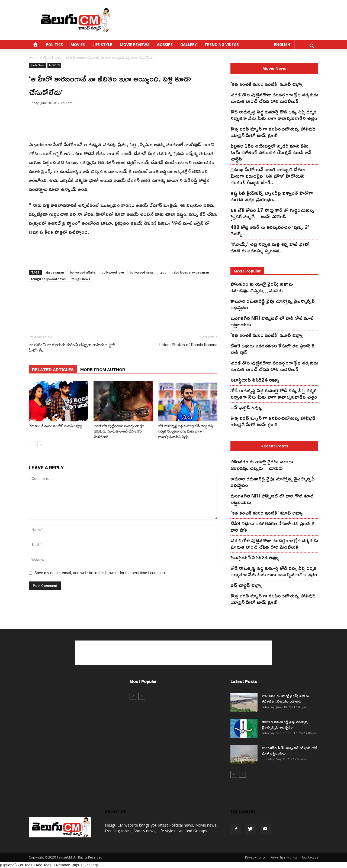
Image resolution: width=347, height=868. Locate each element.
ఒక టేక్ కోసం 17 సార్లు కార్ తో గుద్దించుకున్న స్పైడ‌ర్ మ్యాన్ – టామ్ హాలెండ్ (272, 213)
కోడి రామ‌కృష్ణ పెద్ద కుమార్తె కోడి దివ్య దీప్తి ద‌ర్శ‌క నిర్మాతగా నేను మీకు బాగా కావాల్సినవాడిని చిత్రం (186, 431)
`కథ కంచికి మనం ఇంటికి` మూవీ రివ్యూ (55, 426)
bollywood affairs (83, 272)
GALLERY (189, 45)
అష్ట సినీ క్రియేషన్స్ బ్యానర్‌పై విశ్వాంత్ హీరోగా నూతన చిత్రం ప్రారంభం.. (272, 196)
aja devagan (55, 272)
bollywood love (113, 272)
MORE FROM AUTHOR (103, 369)
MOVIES (78, 45)
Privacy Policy (255, 857)
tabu (163, 272)
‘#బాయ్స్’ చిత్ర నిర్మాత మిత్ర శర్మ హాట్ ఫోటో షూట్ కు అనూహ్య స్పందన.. (270, 247)
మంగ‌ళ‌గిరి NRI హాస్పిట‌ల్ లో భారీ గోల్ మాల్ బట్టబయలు (272, 321)
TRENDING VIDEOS (222, 45)
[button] (312, 47)
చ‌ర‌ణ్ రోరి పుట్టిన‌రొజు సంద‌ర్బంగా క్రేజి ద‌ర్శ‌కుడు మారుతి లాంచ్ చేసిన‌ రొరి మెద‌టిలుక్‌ (119, 431)
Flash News (52, 58)
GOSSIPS (165, 45)
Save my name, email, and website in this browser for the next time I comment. (101, 573)
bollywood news (142, 272)
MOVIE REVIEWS (135, 45)
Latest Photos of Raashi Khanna (188, 345)
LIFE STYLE (102, 45)
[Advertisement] (220, 20)
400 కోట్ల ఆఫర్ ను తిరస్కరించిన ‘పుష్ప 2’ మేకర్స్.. (270, 230)
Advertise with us (284, 857)
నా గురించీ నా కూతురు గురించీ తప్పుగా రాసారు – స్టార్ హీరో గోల (72, 348)
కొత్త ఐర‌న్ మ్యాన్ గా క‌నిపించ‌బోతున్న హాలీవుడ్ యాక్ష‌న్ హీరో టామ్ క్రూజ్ (273, 132)
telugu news (81, 279)
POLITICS (54, 45)
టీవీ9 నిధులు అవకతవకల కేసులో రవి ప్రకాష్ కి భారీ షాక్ (272, 349)
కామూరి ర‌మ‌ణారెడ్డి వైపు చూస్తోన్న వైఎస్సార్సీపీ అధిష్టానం (273, 304)
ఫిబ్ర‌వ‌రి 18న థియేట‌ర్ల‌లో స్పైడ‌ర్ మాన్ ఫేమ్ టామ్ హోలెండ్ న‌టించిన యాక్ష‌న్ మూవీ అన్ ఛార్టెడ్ (271, 152)
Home (33, 58)
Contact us (310, 857)
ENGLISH (282, 45)
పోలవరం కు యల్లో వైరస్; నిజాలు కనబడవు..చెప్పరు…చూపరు (262, 287)
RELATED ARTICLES (53, 369)
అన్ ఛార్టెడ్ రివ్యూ (246, 407)
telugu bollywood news (48, 279)
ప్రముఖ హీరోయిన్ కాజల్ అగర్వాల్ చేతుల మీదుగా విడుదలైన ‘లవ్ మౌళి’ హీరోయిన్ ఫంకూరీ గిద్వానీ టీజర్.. (268, 176)
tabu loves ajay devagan (191, 272)
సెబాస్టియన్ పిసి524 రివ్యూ (255, 380)
